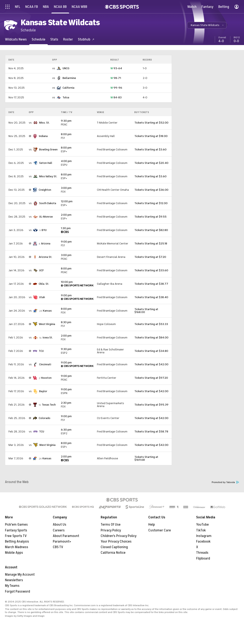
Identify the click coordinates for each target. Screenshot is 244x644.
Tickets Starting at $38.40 (151, 297)
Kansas (47, 311)
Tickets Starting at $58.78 (151, 432)
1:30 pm (66, 228)
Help (152, 525)
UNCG (66, 68)
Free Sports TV (16, 536)
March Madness (17, 547)
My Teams (12, 586)
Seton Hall (46, 163)
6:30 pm (66, 430)
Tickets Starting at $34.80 (151, 351)
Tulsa (66, 97)
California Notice (113, 553)
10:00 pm (67, 282)
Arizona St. (45, 257)
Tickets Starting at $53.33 (151, 324)
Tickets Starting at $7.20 (150, 257)
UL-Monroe (46, 217)
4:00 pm (66, 161)
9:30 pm (66, 121)
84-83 (116, 97)
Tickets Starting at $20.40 (151, 163)
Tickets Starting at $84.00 (151, 337)
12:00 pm (67, 201)
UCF (41, 270)
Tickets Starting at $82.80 (151, 230)
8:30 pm (66, 322)
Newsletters (14, 580)
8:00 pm (66, 134)
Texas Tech (49, 405)
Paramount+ (62, 542)
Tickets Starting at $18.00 (151, 136)
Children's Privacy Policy (119, 536)
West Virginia (47, 324)
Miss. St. (44, 123)
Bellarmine (69, 78)
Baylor (43, 391)
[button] (207, 25)
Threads (202, 553)
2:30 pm (66, 403)
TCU (41, 351)
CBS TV (58, 547)
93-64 (116, 68)
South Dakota (48, 203)
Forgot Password (18, 592)
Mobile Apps (14, 553)
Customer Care (160, 530)
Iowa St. (48, 337)
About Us (60, 525)
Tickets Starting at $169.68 (146, 458)
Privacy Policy (111, 530)
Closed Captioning (114, 547)
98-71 (116, 78)
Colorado (45, 418)
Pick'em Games (16, 525)
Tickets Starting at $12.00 (151, 203)
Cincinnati (45, 364)
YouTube (202, 525)
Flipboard (203, 558)
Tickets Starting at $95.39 (151, 405)
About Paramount (66, 536)
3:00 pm (66, 188)
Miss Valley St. (48, 176)
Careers (59, 530)
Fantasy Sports (16, 530)
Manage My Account (20, 575)
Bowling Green (48, 149)
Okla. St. (44, 284)
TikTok (201, 530)
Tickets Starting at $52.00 (151, 123)
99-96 (116, 88)
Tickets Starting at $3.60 (150, 149)
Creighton (45, 190)
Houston (46, 378)
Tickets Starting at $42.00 (151, 364)
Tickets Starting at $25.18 (151, 243)
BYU (44, 230)
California (68, 88)
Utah (42, 297)
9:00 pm (66, 242)
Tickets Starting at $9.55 (150, 217)
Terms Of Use (111, 525)
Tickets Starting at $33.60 (151, 270)
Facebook (203, 542)
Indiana (43, 136)
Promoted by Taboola (225, 482)
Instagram (204, 536)
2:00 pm (66, 215)
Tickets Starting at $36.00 (151, 190)
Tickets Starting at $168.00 (146, 311)
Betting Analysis (17, 542)
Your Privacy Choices (116, 542)
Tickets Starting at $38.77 (151, 284)
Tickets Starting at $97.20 (151, 378)
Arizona (46, 243)
